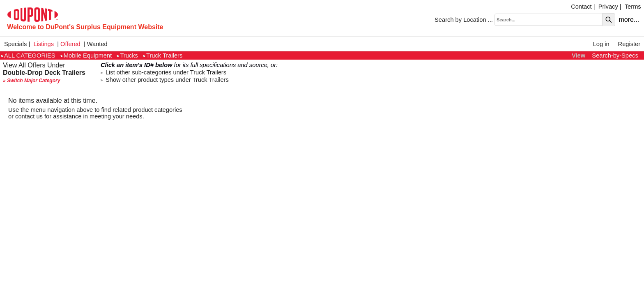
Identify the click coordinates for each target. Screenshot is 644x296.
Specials (15, 44)
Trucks (127, 55)
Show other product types (165, 80)
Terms (633, 7)
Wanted (97, 44)
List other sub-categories (163, 72)
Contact (581, 7)
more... (629, 20)
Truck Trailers (163, 55)
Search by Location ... (464, 20)
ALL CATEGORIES (28, 55)
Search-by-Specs (615, 55)
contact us (29, 116)
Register (629, 44)
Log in (601, 44)
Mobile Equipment (86, 55)
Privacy (608, 7)
